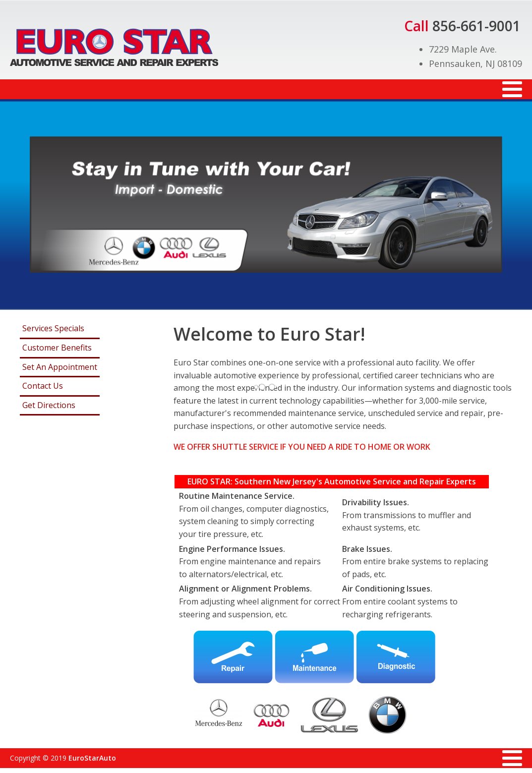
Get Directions (49, 405)
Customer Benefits (57, 348)
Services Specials (53, 328)
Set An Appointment (60, 367)
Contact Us (43, 386)
